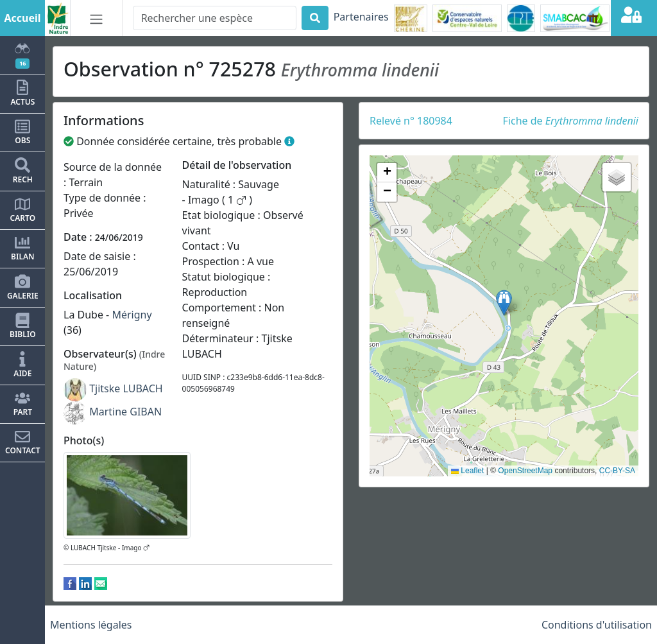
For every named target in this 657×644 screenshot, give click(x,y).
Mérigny (132, 315)
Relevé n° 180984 (411, 121)
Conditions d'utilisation (597, 625)
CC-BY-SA (617, 471)
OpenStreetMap (525, 471)
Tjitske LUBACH (126, 388)
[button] (504, 303)
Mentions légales (91, 625)
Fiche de (571, 121)
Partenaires (361, 17)
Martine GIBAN (125, 412)
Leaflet (467, 471)
